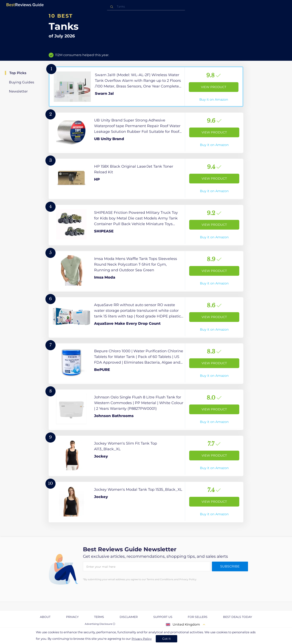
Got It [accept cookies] (166, 639)
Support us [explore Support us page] (163, 617)
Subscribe (230, 566)
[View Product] (146, 87)
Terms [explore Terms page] (99, 617)
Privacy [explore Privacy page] (72, 617)
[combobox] (146, 7)
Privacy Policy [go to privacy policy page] (142, 639)
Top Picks (18, 73)
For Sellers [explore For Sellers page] (198, 617)
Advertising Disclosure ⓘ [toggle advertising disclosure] (100, 624)
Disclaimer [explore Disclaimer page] (129, 617)
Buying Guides (21, 82)
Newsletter (18, 91)
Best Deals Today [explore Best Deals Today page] (238, 617)
